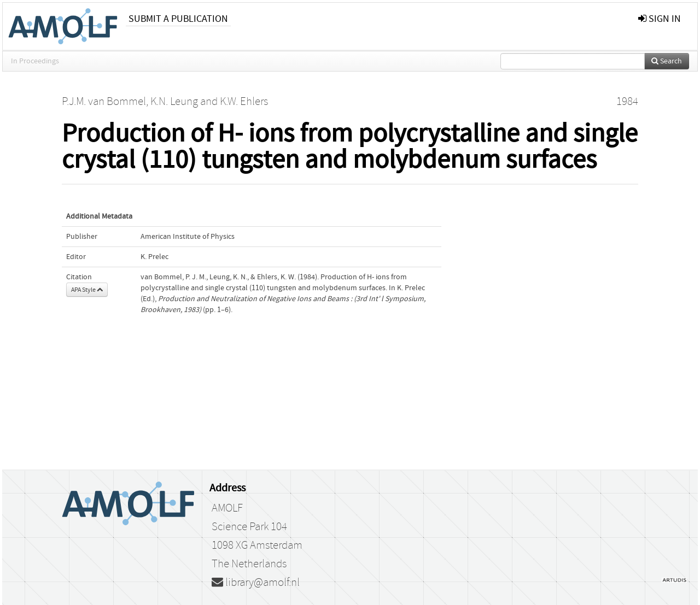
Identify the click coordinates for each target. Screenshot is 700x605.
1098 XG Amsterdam (257, 545)
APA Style (87, 290)
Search (667, 61)
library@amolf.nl (256, 583)
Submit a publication (178, 19)
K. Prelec (154, 257)
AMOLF (227, 508)
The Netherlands (249, 564)
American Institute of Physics (188, 237)
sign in (660, 19)
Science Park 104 (249, 527)
